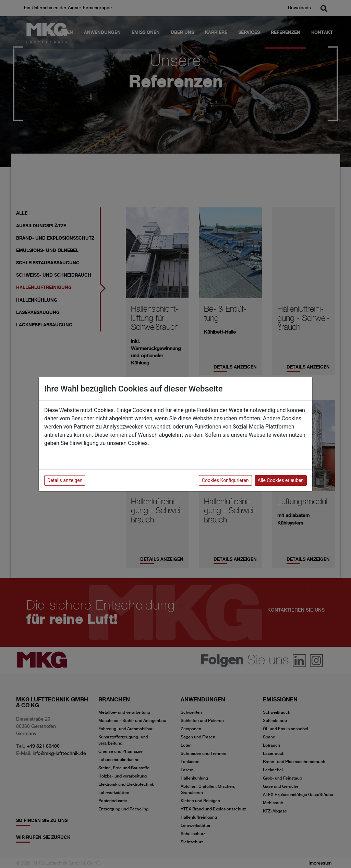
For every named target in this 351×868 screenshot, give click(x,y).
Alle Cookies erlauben (281, 480)
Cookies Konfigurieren (225, 480)
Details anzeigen (65, 480)
